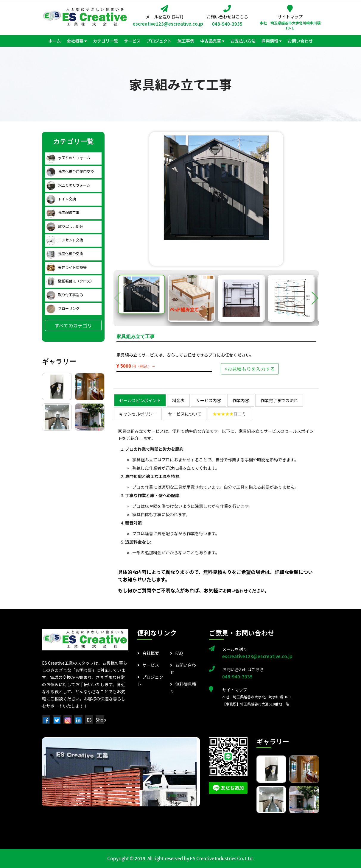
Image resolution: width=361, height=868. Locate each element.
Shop (101, 720)
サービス (148, 665)
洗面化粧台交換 (65, 253)
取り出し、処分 (65, 226)
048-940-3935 (227, 24)
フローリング (63, 308)
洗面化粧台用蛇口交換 (70, 171)
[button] (315, 298)
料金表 (178, 400)
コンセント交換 (65, 240)
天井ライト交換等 (67, 267)
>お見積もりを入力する (250, 369)
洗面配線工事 (63, 212)
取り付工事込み (65, 295)
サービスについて (185, 414)
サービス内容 (208, 400)
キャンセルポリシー (138, 414)
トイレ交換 (61, 199)
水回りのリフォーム (68, 158)
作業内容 (241, 400)
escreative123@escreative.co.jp (164, 24)
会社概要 (148, 653)
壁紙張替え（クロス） (70, 281)
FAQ (176, 653)
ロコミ (229, 414)
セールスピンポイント (140, 400)
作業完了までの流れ (279, 400)
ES (89, 720)
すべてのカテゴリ (73, 325)
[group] (216, 188)
